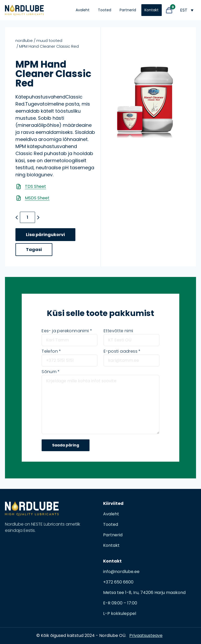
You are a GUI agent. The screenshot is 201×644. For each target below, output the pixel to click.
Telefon (51, 351)
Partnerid (128, 10)
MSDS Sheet (37, 198)
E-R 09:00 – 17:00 (120, 603)
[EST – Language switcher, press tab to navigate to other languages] (187, 10)
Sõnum (51, 372)
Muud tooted (49, 41)
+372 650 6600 (118, 582)
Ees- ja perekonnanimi (67, 331)
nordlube (24, 41)
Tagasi (34, 250)
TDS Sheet (35, 186)
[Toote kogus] (27, 217)
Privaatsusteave (146, 635)
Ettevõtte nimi (118, 331)
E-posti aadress (122, 351)
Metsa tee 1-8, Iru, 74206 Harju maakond (144, 593)
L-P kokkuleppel (120, 613)
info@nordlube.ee (121, 572)
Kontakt (152, 10)
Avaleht (83, 10)
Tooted (105, 10)
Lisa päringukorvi (45, 235)
